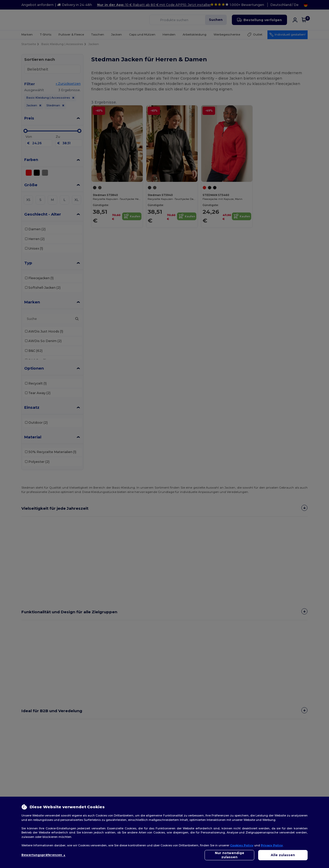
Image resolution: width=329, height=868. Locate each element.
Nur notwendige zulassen (230, 855)
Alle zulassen (283, 855)
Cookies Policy (242, 845)
